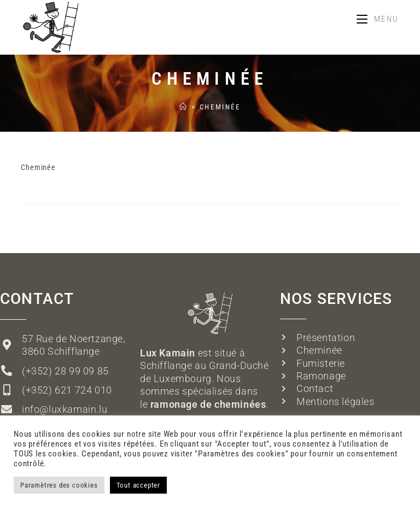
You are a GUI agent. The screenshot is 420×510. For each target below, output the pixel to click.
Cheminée (220, 107)
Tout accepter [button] (138, 485)
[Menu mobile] (378, 19)
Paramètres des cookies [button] (59, 485)
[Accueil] (184, 107)
